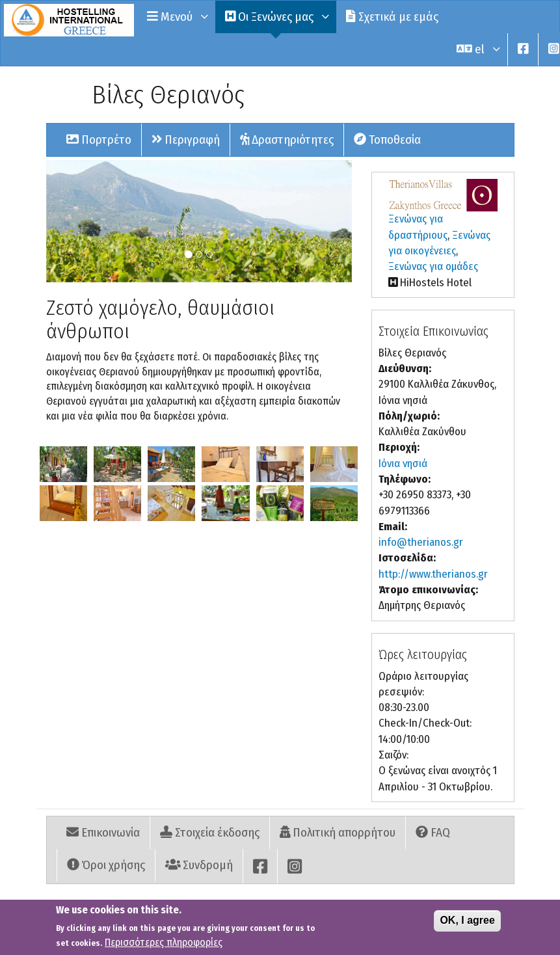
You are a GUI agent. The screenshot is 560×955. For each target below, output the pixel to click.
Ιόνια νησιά (403, 464)
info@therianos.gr (421, 542)
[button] (63, 464)
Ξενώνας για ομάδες (433, 266)
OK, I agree (467, 924)
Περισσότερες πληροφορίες (164, 946)
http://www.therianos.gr (433, 574)
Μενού (176, 17)
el (477, 49)
